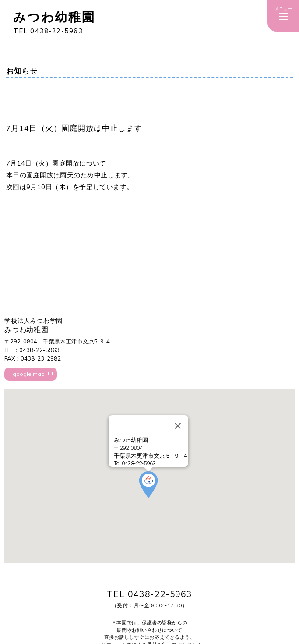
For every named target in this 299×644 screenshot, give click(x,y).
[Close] (178, 426)
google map (29, 374)
